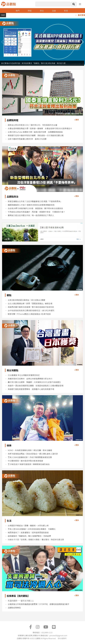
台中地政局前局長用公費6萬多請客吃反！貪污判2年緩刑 (31, 310)
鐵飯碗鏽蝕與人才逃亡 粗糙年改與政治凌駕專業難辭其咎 (31, 205)
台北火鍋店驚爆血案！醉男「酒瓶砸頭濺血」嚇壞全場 (30, 304)
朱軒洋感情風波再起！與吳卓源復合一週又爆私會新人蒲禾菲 (33, 454)
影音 (66, 11)
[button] (82, 42)
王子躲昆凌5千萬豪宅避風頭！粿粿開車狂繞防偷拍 (29, 464)
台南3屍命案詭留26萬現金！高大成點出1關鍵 (26, 300)
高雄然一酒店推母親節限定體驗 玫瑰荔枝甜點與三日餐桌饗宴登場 (36, 386)
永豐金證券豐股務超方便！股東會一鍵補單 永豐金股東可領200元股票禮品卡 (40, 128)
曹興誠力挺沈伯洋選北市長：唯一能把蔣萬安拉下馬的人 (31, 215)
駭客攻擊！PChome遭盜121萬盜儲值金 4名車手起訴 (29, 314)
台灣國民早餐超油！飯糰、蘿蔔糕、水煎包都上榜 (28, 526)
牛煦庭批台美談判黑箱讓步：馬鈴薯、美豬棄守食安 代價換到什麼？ (36, 212)
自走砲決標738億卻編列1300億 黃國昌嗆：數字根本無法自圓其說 (35, 208)
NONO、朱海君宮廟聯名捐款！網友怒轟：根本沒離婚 (30, 450)
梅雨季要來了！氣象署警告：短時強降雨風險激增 (28, 533)
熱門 (18, 11)
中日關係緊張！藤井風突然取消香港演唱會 (25, 461)
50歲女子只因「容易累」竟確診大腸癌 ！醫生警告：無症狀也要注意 (36, 539)
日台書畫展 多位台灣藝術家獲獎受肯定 (24, 375)
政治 (42, 11)
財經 (30, 11)
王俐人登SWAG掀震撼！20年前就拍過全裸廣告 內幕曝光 (32, 529)
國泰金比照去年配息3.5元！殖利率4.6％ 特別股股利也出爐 (32, 125)
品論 (54, 11)
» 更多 (76, 120)
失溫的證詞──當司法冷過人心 (21, 601)
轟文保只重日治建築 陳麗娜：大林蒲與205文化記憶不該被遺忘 (34, 382)
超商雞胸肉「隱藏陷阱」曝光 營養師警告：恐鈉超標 (29, 536)
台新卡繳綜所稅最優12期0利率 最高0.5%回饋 (27, 139)
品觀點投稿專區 (14, 608)
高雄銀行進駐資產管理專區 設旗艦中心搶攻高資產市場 (31, 389)
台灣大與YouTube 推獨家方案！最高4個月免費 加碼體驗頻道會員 (35, 132)
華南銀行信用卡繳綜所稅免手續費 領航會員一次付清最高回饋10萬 (36, 135)
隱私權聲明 (62, 638)
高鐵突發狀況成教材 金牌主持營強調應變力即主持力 (30, 379)
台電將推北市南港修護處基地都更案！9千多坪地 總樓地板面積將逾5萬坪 (38, 604)
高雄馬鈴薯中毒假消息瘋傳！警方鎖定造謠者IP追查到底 (31, 307)
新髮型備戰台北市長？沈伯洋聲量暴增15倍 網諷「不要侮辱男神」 (35, 201)
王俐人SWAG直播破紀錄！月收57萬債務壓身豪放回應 (30, 457)
